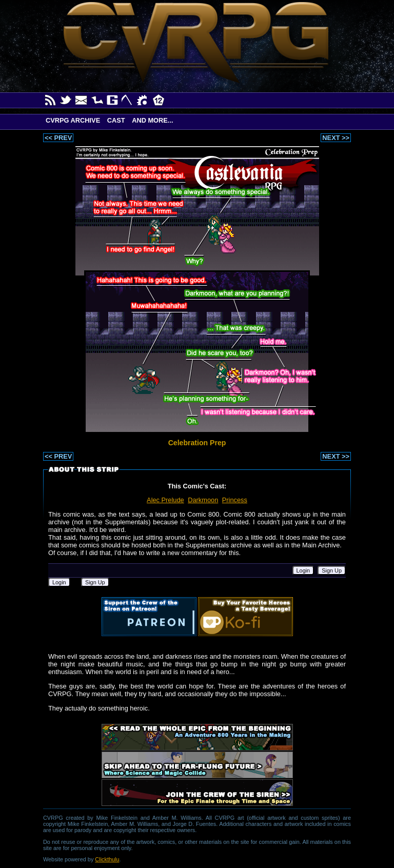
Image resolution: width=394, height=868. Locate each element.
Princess (235, 500)
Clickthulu (107, 859)
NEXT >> (336, 138)
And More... (152, 120)
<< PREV (58, 138)
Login (303, 570)
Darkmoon (203, 500)
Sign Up (332, 570)
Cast (116, 120)
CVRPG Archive (73, 120)
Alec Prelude (165, 500)
